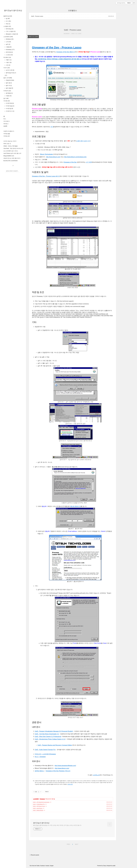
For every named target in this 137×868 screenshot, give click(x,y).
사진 (8, 65)
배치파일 (9, 29)
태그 (5, 119)
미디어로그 (7, 121)
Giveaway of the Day (70, 162)
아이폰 (7, 101)
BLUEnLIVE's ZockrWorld (10, 161)
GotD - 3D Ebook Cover (39, 806)
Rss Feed (32, 866)
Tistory (105, 866)
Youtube (47, 866)
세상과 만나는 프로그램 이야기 (12, 158)
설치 (8, 44)
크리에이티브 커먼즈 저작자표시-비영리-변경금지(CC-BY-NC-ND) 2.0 (60, 59)
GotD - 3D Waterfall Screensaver (41, 802)
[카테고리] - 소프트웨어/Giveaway (45, 754)
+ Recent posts (34, 855)
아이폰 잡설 (10, 106)
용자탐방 (9, 93)
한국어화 (9, 52)
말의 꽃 (9, 83)
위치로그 (6, 124)
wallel (114, 866)
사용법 (9, 47)
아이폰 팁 (9, 108)
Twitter (38, 866)
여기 (52, 127)
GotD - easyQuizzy (38, 808)
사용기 (9, 62)
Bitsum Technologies (46, 154)
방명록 (5, 126)
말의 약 (9, 85)
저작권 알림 (7, 134)
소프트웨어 (8, 37)
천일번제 (10, 80)
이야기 (7, 68)
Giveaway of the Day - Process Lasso (57, 47)
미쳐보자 (7, 91)
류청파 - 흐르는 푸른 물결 (10, 146)
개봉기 (9, 60)
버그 (8, 21)
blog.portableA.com (9, 156)
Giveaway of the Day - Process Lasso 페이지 (46, 176)
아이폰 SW (10, 103)
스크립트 (7, 26)
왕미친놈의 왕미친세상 (13, 10)
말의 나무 (8, 78)
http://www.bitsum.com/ (53, 157)
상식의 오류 (10, 70)
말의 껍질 (9, 88)
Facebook (42, 866)
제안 (8, 24)
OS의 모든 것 (7, 144)
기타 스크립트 (11, 31)
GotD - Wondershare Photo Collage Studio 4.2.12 (50, 739)
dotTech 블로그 (39, 771)
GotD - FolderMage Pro (39, 804)
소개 (8, 42)
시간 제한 (89, 162)
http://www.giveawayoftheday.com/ (65, 766)
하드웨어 (7, 57)
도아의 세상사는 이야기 (10, 141)
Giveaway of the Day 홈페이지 (66, 52)
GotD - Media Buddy (38, 810)
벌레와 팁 (8, 16)
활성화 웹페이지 (75, 506)
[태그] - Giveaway (40, 757)
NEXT (76, 844)
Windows (9, 39)
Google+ (52, 866)
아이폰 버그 (10, 111)
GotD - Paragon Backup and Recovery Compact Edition (55, 745)
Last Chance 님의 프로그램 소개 (12, 153)
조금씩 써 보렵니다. (9, 131)
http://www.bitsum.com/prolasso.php (75, 157)
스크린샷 (9, 55)
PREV (68, 844)
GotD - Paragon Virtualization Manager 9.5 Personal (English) (54, 731)
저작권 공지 (7, 136)
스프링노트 (96, 775)
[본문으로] (70, 784)
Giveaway (10, 50)
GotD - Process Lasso (37, 16)
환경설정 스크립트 (12, 34)
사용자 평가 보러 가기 (83, 141)
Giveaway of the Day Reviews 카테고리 (58, 771)
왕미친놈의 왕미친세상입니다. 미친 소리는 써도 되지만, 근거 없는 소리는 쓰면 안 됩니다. (57, 825)
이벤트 (9, 96)
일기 (6, 98)
